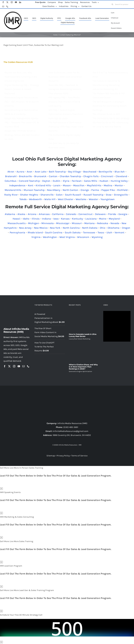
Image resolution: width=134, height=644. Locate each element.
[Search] (112, 4)
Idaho (26, 219)
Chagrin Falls (91, 176)
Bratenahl (11, 176)
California (58, 214)
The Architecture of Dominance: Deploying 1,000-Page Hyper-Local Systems (66, 127)
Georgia (123, 214)
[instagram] (12, 2)
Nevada (115, 223)
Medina (108, 185)
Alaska (21, 214)
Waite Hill (50, 199)
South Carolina (54, 233)
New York (55, 228)
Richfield (122, 190)
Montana (90, 223)
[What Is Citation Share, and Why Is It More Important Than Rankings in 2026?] (84, 352)
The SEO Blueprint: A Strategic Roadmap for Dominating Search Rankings (110, 106)
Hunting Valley (119, 181)
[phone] (7, 6)
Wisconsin (83, 237)
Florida (112, 214)
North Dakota (90, 228)
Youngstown (108, 199)
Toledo (23, 199)
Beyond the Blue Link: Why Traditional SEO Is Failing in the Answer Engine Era (21, 77)
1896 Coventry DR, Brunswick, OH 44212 (72, 435)
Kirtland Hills (43, 185)
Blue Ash (120, 172)
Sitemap (51, 456)
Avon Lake (41, 172)
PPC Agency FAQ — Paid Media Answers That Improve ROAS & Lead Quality (64, 102)
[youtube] (16, 2)
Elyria (66, 181)
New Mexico (41, 228)
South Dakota (73, 233)
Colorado (71, 214)
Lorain (57, 185)
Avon (30, 172)
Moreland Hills (13, 190)
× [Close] (1, 489)
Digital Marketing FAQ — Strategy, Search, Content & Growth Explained (22, 89)
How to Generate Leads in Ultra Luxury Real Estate (83, 335)
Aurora (20, 172)
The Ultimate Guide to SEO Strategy (111, 118)
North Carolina (71, 228)
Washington (50, 237)
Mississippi (63, 223)
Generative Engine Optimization (80, 371)
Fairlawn (77, 181)
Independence (17, 185)
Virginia (36, 237)
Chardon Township (70, 176)
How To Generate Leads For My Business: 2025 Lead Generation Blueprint (65, 77)
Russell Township (93, 195)
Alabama (10, 214)
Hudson (104, 181)
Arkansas (44, 214)
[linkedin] (20, 2)
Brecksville (25, 176)
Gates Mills (91, 181)
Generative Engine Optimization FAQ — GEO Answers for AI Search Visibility (22, 102)
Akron (11, 172)
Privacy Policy (63, 456)
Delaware (100, 214)
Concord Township (29, 181)
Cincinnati (107, 176)
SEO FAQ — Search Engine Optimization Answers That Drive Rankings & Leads (66, 114)
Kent (31, 185)
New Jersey (25, 228)
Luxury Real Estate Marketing (80, 339)
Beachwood (90, 172)
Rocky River (11, 195)
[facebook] (3, 2)
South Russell (73, 195)
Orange (85, 190)
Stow (109, 195)
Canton (53, 176)
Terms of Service (79, 456)
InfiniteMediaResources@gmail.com (71, 431)
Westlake (81, 199)
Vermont (120, 233)
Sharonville (47, 195)
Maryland (114, 219)
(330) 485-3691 (71, 427)
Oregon (126, 228)
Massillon (79, 185)
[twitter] (7, 2)
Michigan (33, 223)
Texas (101, 233)
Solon (59, 195)
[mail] (3, 6)
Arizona (32, 214)
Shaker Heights (29, 195)
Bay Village (74, 172)
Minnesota (48, 223)
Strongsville (121, 195)
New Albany (54, 190)
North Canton (70, 190)
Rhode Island (35, 233)
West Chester (66, 199)
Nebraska (103, 223)
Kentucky (77, 219)
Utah (109, 233)
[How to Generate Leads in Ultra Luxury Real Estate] (84, 321)
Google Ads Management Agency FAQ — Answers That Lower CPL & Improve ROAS (22, 123)
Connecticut (86, 214)
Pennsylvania (17, 233)
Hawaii (17, 219)
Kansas (65, 219)
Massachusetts (17, 223)
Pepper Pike (108, 190)
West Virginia (67, 237)
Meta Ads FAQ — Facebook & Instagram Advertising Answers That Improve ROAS (65, 89)
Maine (103, 219)
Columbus (11, 181)
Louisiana (91, 219)
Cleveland (121, 176)
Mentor (119, 185)
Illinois (36, 219)
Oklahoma (114, 228)
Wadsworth (35, 199)
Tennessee (89, 233)
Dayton (46, 181)
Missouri (77, 223)
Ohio (102, 228)
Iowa (56, 219)
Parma (95, 190)
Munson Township (34, 190)
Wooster (93, 199)
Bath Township (57, 172)
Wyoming (97, 237)
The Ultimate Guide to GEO (106, 114)
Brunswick (40, 176)
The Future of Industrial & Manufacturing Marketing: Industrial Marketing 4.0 (106, 85)
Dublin (57, 181)
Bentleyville (105, 172)
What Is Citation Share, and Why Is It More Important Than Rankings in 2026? (83, 367)
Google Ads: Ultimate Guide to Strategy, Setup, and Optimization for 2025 (22, 135)
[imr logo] (13, 12)
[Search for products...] (121, 4)
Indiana (46, 219)
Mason (67, 185)
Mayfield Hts (94, 185)
